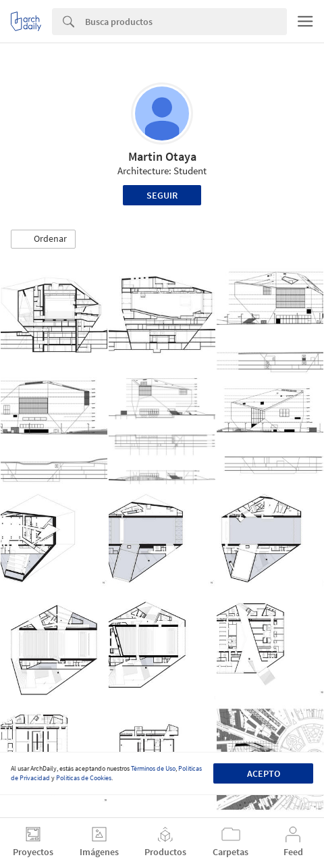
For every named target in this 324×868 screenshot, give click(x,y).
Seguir (162, 195)
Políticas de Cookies (84, 778)
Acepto (264, 773)
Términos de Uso (153, 768)
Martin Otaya (162, 156)
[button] (43, 239)
